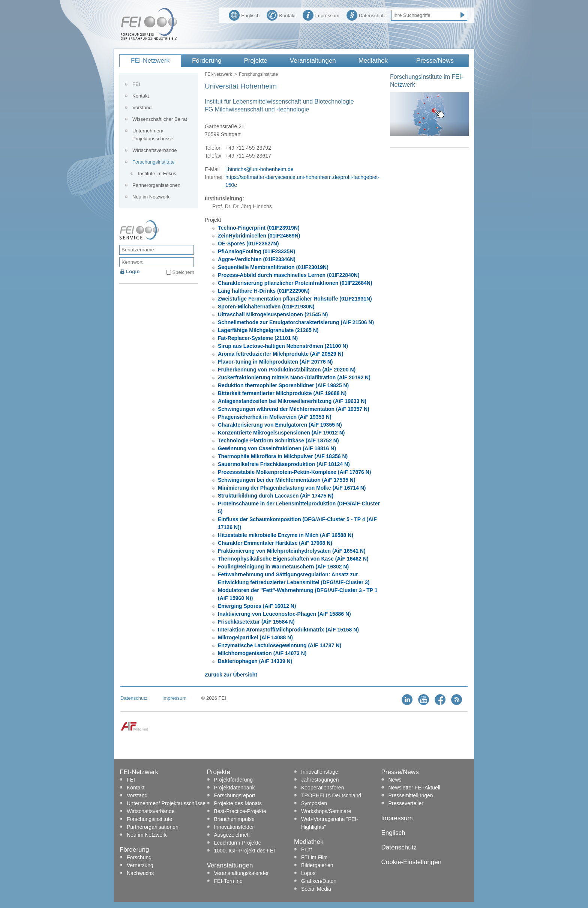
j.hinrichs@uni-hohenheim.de (259, 169)
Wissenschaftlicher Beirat (160, 119)
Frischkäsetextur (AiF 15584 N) (256, 622)
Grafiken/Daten (319, 881)
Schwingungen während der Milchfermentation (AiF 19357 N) (294, 409)
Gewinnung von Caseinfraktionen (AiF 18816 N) (277, 448)
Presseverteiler (406, 803)
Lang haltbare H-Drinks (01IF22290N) (264, 291)
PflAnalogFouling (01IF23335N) (256, 251)
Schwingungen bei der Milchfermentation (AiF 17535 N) (286, 480)
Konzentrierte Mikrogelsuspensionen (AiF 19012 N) (281, 433)
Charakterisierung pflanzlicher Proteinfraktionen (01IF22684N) (295, 283)
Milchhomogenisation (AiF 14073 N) (262, 653)
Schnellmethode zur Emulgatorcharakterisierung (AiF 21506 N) (296, 322)
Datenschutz (366, 15)
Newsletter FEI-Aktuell (414, 788)
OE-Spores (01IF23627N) (248, 244)
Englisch (244, 15)
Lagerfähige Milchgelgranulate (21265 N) (268, 330)
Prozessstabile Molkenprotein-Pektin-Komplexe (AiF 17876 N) (294, 472)
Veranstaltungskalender (241, 873)
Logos (308, 873)
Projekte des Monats (238, 803)
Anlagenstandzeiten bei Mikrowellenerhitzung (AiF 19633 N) (292, 401)
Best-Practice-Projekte (240, 811)
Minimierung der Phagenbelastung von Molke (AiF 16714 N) (292, 488)
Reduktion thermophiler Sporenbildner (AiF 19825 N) (283, 385)
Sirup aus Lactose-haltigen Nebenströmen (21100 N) (283, 346)
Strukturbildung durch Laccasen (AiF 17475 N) (276, 496)
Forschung (139, 857)
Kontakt (281, 15)
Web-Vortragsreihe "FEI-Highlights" (330, 823)
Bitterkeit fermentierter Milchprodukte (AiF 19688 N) (282, 393)
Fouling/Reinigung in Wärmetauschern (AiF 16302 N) (283, 567)
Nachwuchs (140, 873)
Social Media (316, 889)
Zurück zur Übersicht (231, 675)
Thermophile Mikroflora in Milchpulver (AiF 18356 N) (283, 456)
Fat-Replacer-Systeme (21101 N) (258, 338)
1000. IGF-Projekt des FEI (245, 851)
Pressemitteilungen (411, 795)
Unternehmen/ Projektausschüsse (153, 135)
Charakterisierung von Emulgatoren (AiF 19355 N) (280, 425)
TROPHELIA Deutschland (331, 795)
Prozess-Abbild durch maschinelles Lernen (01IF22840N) (289, 275)
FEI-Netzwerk (150, 61)
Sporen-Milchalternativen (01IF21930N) (266, 307)
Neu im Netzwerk (151, 197)
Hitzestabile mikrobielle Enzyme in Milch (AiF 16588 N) (286, 535)
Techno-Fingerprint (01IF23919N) (259, 228)
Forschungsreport (235, 795)
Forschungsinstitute (258, 74)
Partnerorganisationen (156, 185)
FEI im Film (314, 857)
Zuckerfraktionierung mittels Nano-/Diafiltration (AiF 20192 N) (294, 377)
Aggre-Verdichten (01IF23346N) (257, 259)
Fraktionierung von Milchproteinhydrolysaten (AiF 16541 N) (292, 551)
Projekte (255, 61)
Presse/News (435, 61)
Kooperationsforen (322, 788)
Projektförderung (234, 780)
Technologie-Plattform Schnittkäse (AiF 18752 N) (278, 440)
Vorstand (142, 107)
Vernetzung (140, 865)
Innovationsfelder (234, 827)
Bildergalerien (317, 865)
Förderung (207, 61)
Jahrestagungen (320, 780)
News (395, 780)
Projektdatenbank (235, 788)
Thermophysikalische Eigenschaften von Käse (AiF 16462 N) (293, 559)
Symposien (314, 803)
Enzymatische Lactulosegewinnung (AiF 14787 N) (280, 645)
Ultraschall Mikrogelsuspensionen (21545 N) (273, 314)
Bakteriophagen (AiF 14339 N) (255, 661)
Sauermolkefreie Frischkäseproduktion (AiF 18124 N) (284, 464)
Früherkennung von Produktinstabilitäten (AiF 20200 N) (287, 370)
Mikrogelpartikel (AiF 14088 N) (255, 637)
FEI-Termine (228, 881)
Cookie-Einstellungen (412, 862)
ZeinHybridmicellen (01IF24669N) (259, 236)
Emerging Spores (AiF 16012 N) (257, 606)
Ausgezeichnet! (232, 835)
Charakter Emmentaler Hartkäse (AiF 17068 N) (275, 543)
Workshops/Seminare (326, 811)
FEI (136, 84)
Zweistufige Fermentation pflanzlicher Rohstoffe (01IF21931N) (295, 299)
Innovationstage (320, 772)
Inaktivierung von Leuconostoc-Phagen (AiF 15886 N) (284, 614)
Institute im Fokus (157, 174)
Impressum (321, 15)
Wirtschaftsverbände (155, 150)
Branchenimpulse (234, 819)
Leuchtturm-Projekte (238, 843)
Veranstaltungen (313, 61)
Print (307, 849)
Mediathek (373, 61)
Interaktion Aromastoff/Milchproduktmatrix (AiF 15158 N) (288, 630)
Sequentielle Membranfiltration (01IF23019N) (273, 267)
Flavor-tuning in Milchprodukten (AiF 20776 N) (275, 362)
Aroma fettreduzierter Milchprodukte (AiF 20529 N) (281, 354)
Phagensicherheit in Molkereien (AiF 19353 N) (275, 417)
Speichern (183, 272)
